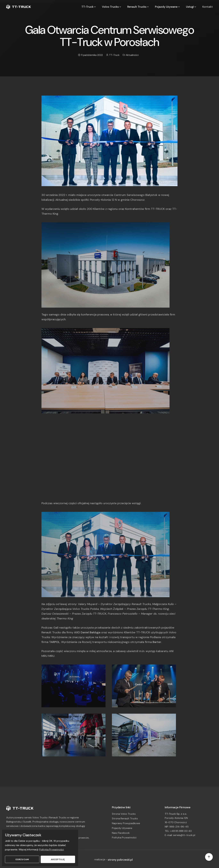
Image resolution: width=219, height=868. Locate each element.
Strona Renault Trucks (125, 818)
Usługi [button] (191, 7)
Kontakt (208, 7)
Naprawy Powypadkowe (126, 823)
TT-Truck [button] (89, 7)
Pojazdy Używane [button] (168, 7)
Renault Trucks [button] (138, 7)
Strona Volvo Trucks (124, 814)
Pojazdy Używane (122, 828)
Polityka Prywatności (51, 850)
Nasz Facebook (121, 833)
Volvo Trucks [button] (112, 7)
